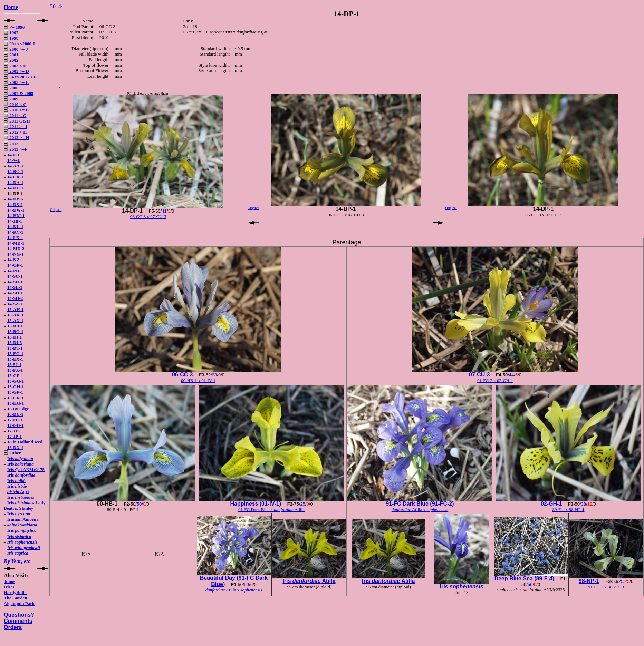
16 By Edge (18, 409)
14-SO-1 (15, 293)
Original (56, 210)
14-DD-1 (15, 188)
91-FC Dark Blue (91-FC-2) (420, 504)
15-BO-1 (15, 331)
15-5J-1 (14, 365)
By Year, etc (17, 561)
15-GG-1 (16, 381)
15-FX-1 (15, 370)
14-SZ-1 (15, 304)
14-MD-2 (16, 249)
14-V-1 (14, 160)
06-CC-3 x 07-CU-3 (148, 217)
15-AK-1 (16, 315)
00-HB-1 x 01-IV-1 (198, 380)
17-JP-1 (15, 436)
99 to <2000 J (19, 44)
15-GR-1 (16, 398)
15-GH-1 (16, 387)
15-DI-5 (15, 342)
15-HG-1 (16, 403)
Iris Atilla (309, 581)
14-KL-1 (15, 227)
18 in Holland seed (25, 442)
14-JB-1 (15, 221)
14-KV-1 (15, 232)
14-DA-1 (15, 182)
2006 (11, 88)
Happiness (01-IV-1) (256, 504)
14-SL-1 (15, 287)
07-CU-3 (479, 375)
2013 (11, 144)
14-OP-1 (15, 265)
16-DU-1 (15, 414)
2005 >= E (16, 82)
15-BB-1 (15, 326)
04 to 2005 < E (20, 77)
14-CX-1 (15, 177)
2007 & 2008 (19, 93)
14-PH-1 (15, 271)
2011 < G (15, 115)
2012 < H (15, 132)
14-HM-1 (16, 216)
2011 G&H (17, 121)
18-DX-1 (15, 447)
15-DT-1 (15, 348)
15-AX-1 (15, 320)
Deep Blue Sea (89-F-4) (524, 579)
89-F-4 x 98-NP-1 (568, 510)
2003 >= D (16, 71)
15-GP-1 (15, 392)
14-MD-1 (16, 243)
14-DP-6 (15, 199)
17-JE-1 (15, 431)
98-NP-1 (589, 581)
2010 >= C (16, 110)
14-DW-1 (16, 210)
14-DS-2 (15, 204)
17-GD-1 (16, 425)
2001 (11, 55)
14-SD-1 (15, 282)
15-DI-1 (15, 337)
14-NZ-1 (15, 260)
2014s (57, 6)
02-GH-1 (551, 504)
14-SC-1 (15, 276)
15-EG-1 (15, 354)
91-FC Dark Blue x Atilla (271, 510)
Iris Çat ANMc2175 (26, 469)
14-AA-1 (15, 166)
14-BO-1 (15, 171)
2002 (11, 60)
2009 (11, 99)
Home (11, 7)
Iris (20, 458)
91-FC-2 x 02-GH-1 (495, 380)
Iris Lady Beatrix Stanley (25, 505)
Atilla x (420, 510)
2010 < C (15, 104)
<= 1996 (14, 27)
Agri (18, 492)
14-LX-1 (15, 238)
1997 (11, 33)
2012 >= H (17, 138)
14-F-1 (13, 155)
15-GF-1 (15, 376)
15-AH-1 (16, 309)
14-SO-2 (15, 298)
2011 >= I (16, 126)
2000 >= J (16, 49)
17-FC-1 (15, 420)
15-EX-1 (15, 359)
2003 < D (15, 66)
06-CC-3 (182, 375)
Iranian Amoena (23, 519)
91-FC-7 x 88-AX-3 (606, 587)
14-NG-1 (16, 254)
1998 (11, 38)
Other (12, 453)
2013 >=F (16, 149)
